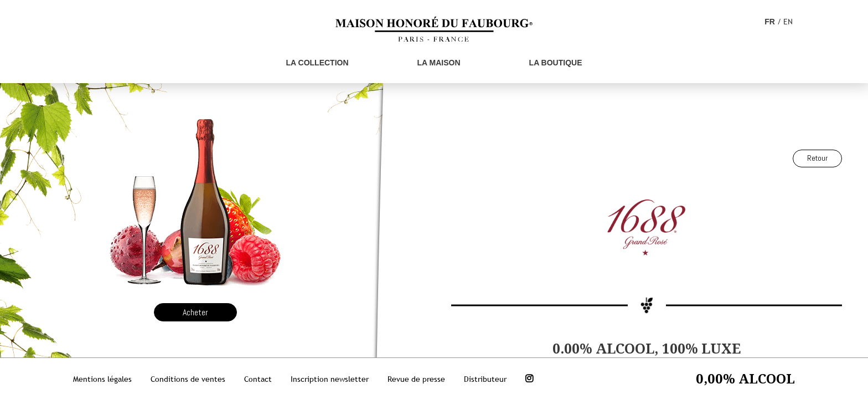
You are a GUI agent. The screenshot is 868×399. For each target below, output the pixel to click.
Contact (258, 379)
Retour (817, 158)
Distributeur (485, 379)
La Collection (317, 63)
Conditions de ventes (188, 379)
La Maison (439, 63)
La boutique (556, 63)
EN (788, 22)
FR (770, 22)
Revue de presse (416, 379)
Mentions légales (102, 379)
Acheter (195, 312)
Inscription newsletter (330, 379)
